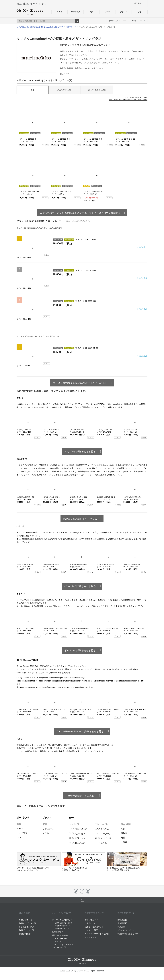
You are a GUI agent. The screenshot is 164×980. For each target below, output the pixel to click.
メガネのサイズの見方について (136, 98)
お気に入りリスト (118, 21)
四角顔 (124, 833)
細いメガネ (77, 843)
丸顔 (123, 829)
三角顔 (124, 842)
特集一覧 (58, 941)
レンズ (108, 12)
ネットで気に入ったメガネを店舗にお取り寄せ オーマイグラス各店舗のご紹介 (127, 868)
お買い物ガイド (139, 3)
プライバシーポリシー (127, 930)
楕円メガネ (77, 838)
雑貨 (92, 12)
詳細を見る (143, 247)
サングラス (75, 12)
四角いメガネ (78, 829)
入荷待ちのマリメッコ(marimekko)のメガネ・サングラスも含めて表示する (80, 213)
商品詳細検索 (25, 934)
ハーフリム (103, 834)
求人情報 (122, 923)
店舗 (139, 12)
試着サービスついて (62, 929)
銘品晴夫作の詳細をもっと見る (80, 519)
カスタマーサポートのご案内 (97, 934)
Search (77, 21)
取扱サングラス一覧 (28, 923)
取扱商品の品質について (64, 923)
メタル (46, 833)
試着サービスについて (94, 927)
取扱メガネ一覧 (26, 920)
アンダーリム (104, 838)
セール (72, 818)
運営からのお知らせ (60, 935)
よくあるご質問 (91, 930)
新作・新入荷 (23, 818)
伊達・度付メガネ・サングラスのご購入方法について (128, 100)
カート (138, 21)
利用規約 (121, 927)
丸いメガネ (77, 834)
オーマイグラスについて (62, 920)
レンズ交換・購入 (27, 927)
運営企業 (122, 920)
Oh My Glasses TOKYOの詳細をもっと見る (80, 731)
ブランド (124, 12)
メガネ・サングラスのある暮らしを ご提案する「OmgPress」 (84, 868)
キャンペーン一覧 (61, 939)
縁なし (101, 843)
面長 (123, 838)
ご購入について (91, 923)
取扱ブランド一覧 (27, 930)
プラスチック (49, 829)
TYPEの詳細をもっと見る (80, 796)
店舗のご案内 (58, 932)
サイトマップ (90, 937)
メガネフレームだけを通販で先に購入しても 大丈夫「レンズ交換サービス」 (39, 868)
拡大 (46, 145)
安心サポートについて (63, 926)
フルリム (102, 829)
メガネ (59, 12)
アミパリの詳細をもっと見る (80, 452)
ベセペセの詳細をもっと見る (80, 586)
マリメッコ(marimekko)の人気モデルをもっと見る (80, 383)
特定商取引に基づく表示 (128, 934)
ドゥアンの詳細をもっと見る (80, 650)
